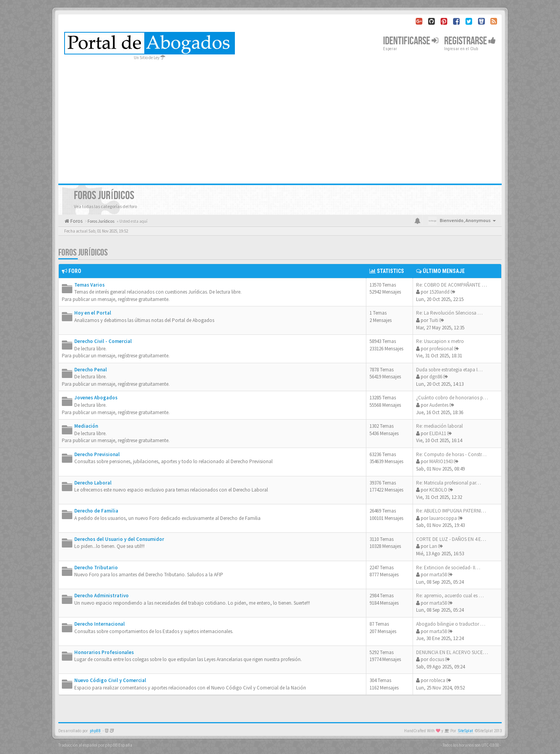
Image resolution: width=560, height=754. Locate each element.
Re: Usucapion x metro (440, 341)
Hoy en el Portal (93, 313)
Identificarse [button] (411, 41)
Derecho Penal (91, 370)
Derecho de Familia (96, 511)
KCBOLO (438, 490)
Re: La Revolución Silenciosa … (449, 313)
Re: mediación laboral (439, 426)
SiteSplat (465, 731)
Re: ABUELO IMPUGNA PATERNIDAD (453, 511)
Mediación (86, 426)
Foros (76, 221)
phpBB (95, 731)
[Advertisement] (280, 119)
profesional (441, 349)
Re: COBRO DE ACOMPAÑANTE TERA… (457, 285)
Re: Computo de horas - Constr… (451, 454)
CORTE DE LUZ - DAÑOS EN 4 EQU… (454, 539)
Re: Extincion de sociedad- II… (448, 568)
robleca (437, 680)
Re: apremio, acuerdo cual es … (450, 596)
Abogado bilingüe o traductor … (451, 624)
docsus (437, 659)
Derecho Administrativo (101, 596)
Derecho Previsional (97, 454)
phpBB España (119, 745)
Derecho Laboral (93, 483)
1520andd (439, 292)
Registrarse (470, 41)
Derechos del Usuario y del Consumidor (119, 539)
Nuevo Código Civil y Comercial (110, 680)
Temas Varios (89, 285)
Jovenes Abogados (96, 398)
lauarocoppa (443, 518)
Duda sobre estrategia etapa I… (449, 370)
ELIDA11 (438, 433)
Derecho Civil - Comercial (103, 341)
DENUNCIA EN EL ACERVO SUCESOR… (457, 652)
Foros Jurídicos (83, 253)
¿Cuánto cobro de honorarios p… (452, 398)
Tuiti (434, 320)
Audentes (439, 405)
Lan (433, 546)
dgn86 (436, 377)
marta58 (438, 575)
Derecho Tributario (96, 568)
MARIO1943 (441, 461)
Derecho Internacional (100, 624)
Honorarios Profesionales (104, 652)
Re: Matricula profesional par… (449, 483)
